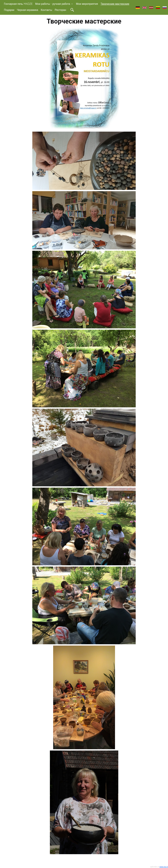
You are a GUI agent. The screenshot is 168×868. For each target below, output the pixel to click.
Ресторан (61, 10)
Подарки (9, 10)
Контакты (46, 10)
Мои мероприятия (87, 4)
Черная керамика (27, 10)
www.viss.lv (164, 867)
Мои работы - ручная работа (54, 4)
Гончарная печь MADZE (18, 4)
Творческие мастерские (115, 4)
